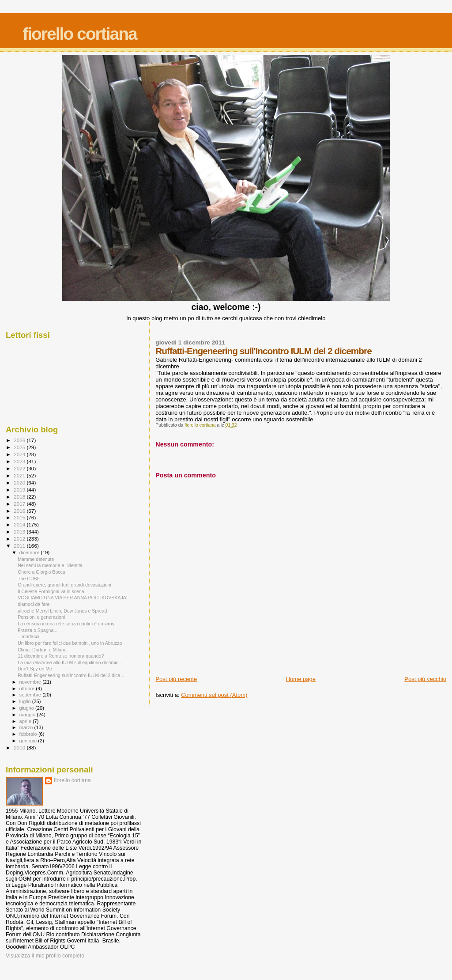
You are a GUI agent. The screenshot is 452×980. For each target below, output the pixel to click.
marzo (27, 727)
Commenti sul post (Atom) (214, 695)
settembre (31, 695)
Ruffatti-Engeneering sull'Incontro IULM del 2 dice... (71, 675)
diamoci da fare (34, 604)
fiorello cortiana (80, 34)
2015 (20, 517)
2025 (20, 447)
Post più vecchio (425, 679)
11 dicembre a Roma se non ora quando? (61, 656)
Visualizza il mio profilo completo (45, 956)
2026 (20, 440)
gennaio (29, 741)
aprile (26, 721)
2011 (20, 546)
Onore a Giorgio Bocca (41, 572)
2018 (20, 497)
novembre (31, 682)
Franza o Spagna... (38, 630)
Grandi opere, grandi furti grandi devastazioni (64, 585)
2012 (20, 539)
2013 (20, 532)
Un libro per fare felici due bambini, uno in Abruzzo (70, 643)
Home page (301, 679)
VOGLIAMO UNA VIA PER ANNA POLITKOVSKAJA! (73, 598)
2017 (20, 504)
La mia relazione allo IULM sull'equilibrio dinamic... (70, 662)
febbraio (29, 734)
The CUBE (29, 579)
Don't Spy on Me (35, 669)
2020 (20, 482)
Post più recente (176, 679)
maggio (28, 715)
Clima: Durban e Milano (42, 650)
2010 (20, 747)
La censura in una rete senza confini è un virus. (67, 624)
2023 (20, 461)
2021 (20, 475)
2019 (20, 490)
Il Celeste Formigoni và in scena (51, 591)
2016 (20, 511)
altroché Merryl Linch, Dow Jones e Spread (62, 611)
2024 (20, 454)
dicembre (30, 552)
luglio (26, 701)
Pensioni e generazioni (41, 617)
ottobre (28, 689)
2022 (20, 468)
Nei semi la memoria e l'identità (50, 565)
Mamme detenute (36, 559)
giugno (28, 708)
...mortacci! (29, 636)
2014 (20, 524)
